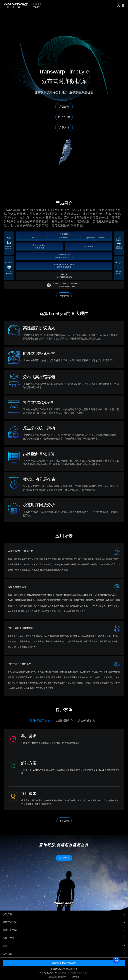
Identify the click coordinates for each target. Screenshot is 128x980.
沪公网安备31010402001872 (64, 969)
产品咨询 (64, 296)
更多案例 (64, 821)
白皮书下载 (64, 117)
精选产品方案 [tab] (64, 922)
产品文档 (64, 127)
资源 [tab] (64, 946)
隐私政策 (53, 977)
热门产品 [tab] (64, 914)
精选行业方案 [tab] (64, 930)
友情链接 (75, 977)
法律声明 (62, 977)
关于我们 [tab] (64, 954)
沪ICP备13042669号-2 (49, 973)
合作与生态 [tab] (64, 938)
